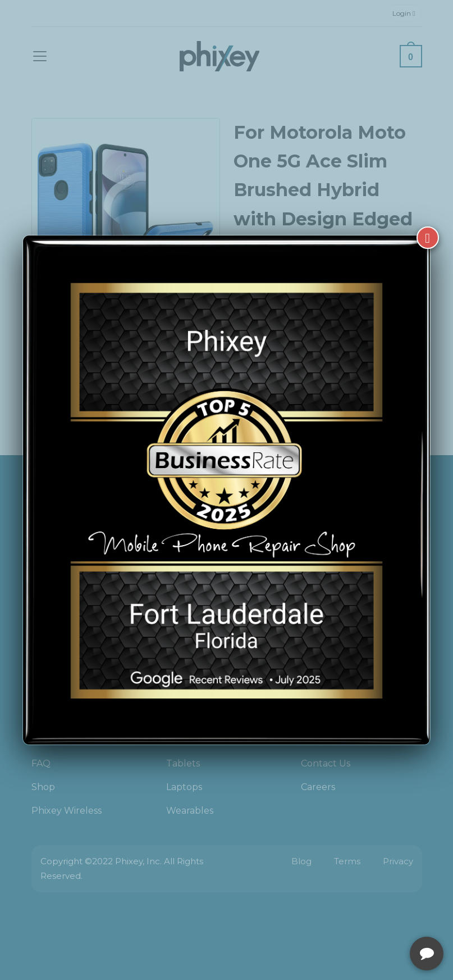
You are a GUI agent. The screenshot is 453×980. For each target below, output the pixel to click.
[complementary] (372, 918)
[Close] (428, 238)
